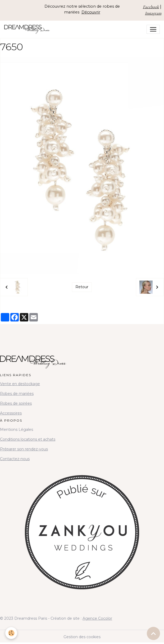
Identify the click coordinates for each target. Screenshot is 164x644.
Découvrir (91, 12)
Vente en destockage (20, 384)
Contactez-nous (15, 459)
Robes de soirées (16, 403)
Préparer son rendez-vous (24, 449)
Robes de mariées (17, 394)
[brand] (28, 29)
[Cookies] (11, 633)
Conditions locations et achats (28, 439)
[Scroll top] (153, 633)
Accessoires (11, 413)
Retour (82, 287)
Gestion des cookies (82, 637)
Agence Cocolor (97, 618)
